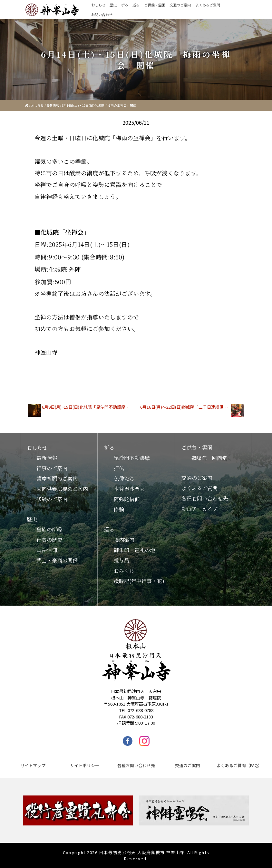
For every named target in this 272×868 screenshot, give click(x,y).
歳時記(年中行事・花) (139, 581)
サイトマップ (33, 765)
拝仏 (119, 468)
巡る (136, 5)
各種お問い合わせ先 (205, 498)
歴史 (113, 5)
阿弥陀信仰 (127, 499)
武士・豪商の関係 (57, 560)
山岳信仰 (47, 550)
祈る (125, 5)
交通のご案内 (180, 5)
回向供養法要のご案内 (62, 489)
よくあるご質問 (208, 5)
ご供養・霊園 (155, 5)
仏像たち (124, 478)
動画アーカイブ (199, 509)
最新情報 (53, 105)
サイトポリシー (85, 765)
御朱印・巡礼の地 (134, 550)
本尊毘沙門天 (129, 489)
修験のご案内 (52, 499)
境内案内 (124, 540)
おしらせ (98, 5)
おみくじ (124, 571)
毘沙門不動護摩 (132, 458)
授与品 (121, 560)
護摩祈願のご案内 (57, 478)
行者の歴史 (49, 540)
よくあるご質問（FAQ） (239, 765)
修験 (119, 509)
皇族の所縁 (49, 529)
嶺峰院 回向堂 (209, 458)
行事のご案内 (52, 468)
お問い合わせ (102, 15)
